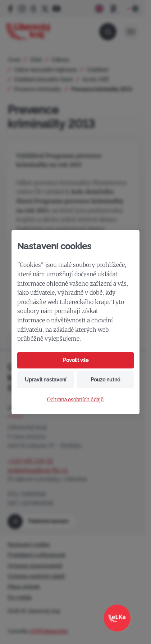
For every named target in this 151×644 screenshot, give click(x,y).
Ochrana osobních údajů (75, 400)
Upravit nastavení (45, 380)
